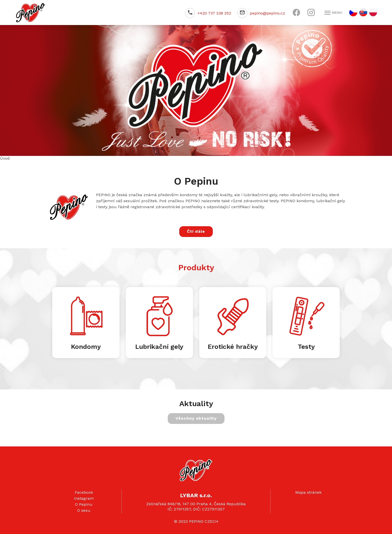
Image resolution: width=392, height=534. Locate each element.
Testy (306, 347)
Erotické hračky (233, 347)
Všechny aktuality (196, 418)
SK (363, 12)
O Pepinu (84, 504)
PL (373, 12)
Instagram (84, 498)
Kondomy (86, 347)
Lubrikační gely (159, 347)
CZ (353, 12)
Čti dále (196, 231)
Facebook (84, 492)
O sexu (84, 510)
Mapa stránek (308, 492)
